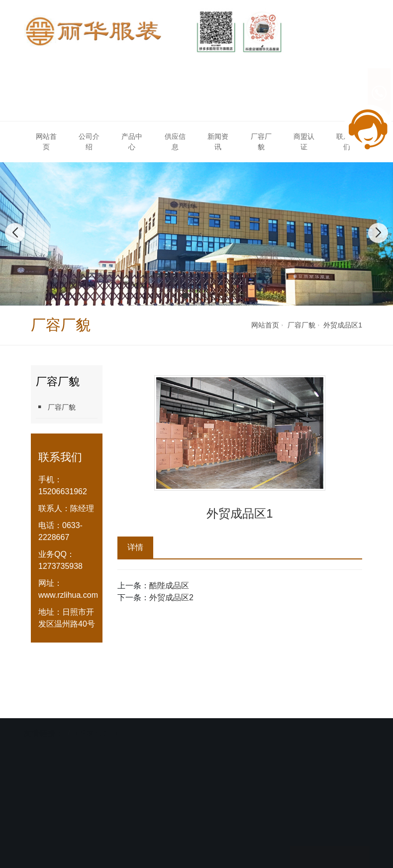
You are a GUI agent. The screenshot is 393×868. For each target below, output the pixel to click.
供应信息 (175, 142)
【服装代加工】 (97, 731)
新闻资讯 (218, 142)
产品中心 (132, 142)
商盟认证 (304, 142)
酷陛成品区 (169, 586)
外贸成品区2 (171, 597)
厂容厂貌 (261, 142)
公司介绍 (89, 142)
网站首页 (46, 142)
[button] (186, 296)
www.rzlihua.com (68, 595)
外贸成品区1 (343, 325)
